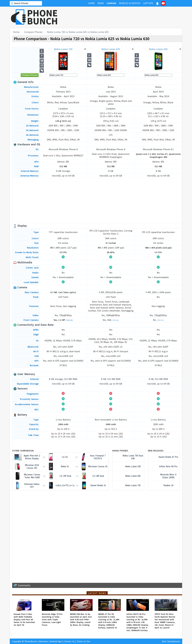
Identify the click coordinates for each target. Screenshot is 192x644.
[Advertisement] (128, 17)
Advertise (43, 641)
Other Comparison (23, 451)
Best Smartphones (171, 641)
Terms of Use (83, 641)
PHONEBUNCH (42, 17)
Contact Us (69, 641)
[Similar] (69, 320)
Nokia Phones (120, 451)
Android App (56, 641)
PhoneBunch (31, 641)
